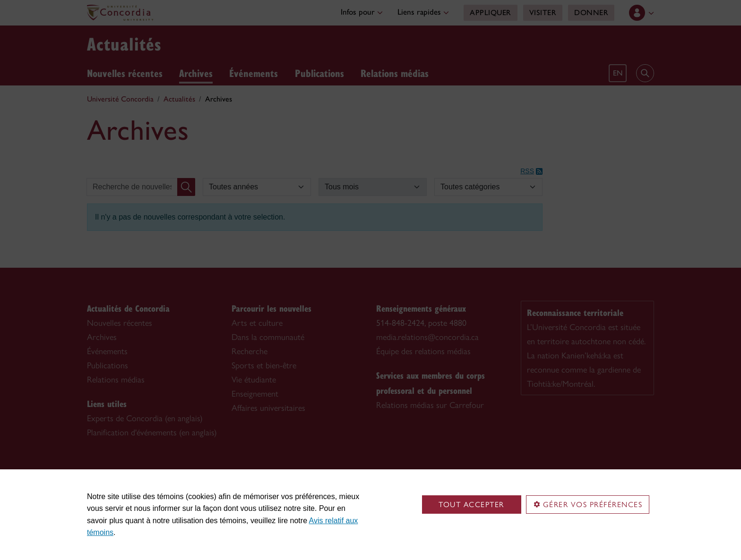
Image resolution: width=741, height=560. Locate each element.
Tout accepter (471, 505)
